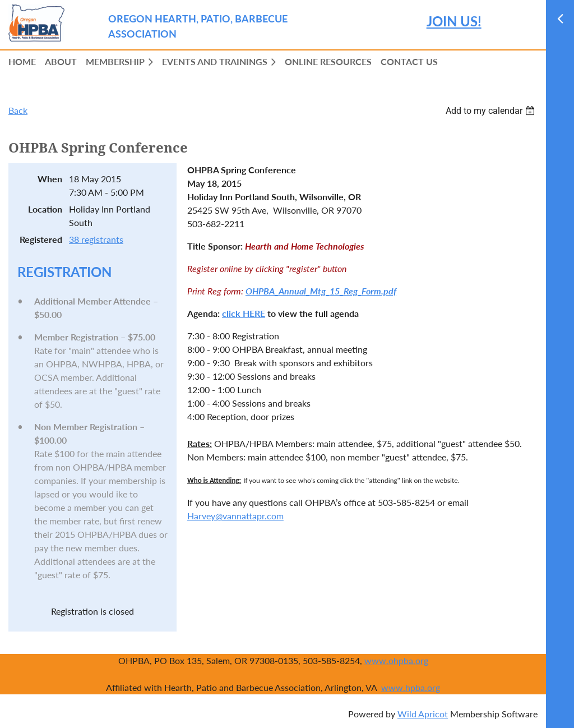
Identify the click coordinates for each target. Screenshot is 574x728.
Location (45, 209)
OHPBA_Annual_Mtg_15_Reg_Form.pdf (321, 291)
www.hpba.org (411, 687)
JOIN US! (454, 21)
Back (18, 110)
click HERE (244, 313)
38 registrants (96, 239)
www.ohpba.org (396, 660)
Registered (41, 239)
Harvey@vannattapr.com (235, 516)
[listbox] (492, 111)
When (50, 179)
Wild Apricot (423, 714)
